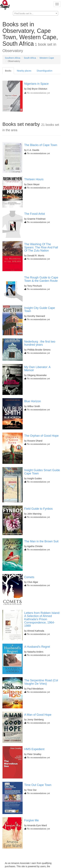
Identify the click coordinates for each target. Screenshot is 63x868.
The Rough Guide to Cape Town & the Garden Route (41, 279)
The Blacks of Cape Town (41, 145)
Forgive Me (31, 820)
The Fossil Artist (35, 214)
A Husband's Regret (37, 647)
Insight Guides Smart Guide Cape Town (42, 472)
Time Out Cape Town (38, 785)
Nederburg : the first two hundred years (40, 343)
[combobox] (36, 13)
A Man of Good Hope (38, 715)
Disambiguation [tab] (45, 71)
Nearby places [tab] (24, 71)
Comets (29, 577)
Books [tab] (8, 71)
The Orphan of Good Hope (41, 436)
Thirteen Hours (34, 179)
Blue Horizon (33, 401)
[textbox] (36, 13)
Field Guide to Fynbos (38, 509)
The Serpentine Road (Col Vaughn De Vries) (41, 682)
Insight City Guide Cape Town (40, 310)
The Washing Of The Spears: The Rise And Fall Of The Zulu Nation (41, 247)
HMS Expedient (34, 749)
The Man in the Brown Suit (41, 541)
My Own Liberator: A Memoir (37, 369)
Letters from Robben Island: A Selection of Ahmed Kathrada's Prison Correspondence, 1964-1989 (42, 619)
